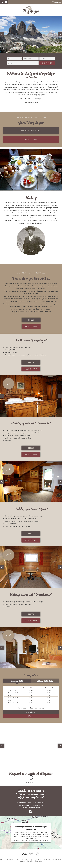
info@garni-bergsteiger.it (31, 797)
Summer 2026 (17, 681)
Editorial (36, 859)
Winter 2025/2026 (45, 681)
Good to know (31, 712)
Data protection (45, 859)
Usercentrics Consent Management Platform (35, 840)
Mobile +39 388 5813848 (31, 791)
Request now (31, 139)
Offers (31, 716)
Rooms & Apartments (31, 131)
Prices (31, 320)
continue (47, 63)
